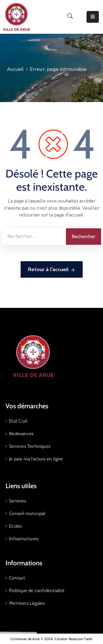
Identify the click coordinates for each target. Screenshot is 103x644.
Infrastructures (24, 539)
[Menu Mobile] (93, 17)
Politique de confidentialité (37, 590)
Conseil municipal (27, 513)
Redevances (21, 434)
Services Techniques (30, 446)
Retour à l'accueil (52, 270)
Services (18, 501)
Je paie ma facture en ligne (36, 459)
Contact (17, 578)
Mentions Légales (27, 603)
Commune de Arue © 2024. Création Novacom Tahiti (51, 639)
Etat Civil (18, 421)
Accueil (15, 69)
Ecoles (16, 526)
